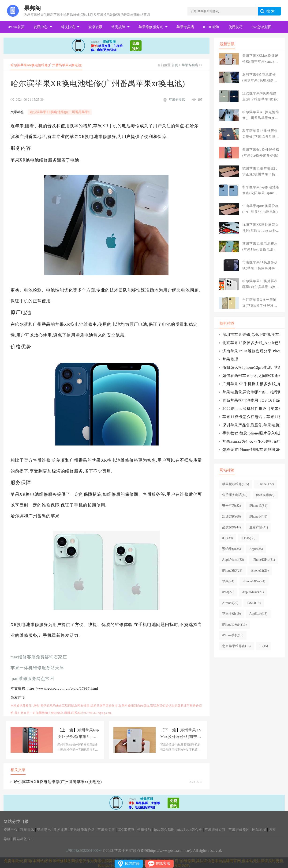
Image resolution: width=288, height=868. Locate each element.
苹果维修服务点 (151, 27)
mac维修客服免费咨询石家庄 (39, 657)
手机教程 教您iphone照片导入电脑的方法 (251, 433)
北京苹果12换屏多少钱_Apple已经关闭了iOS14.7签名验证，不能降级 (251, 343)
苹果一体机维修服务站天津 (37, 668)
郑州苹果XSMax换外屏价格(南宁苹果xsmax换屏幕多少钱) (181, 734)
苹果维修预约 (239, 830)
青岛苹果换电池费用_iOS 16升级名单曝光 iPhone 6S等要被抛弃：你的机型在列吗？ (251, 400)
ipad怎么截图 (262, 27)
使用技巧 (236, 27)
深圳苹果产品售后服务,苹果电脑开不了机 (251, 425)
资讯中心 (41, 27)
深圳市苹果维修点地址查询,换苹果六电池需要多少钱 (251, 335)
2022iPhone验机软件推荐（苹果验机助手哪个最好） (251, 409)
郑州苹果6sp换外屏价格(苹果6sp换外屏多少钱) (78, 734)
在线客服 (163, 863)
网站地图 (259, 830)
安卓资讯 (95, 27)
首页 (175, 65)
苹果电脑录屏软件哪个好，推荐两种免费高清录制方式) (251, 392)
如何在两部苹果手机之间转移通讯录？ (251, 376)
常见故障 (118, 27)
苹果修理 (230, 359)
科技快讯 (68, 27)
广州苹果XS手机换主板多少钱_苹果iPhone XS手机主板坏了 (251, 384)
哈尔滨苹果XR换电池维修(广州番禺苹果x (60, 112)
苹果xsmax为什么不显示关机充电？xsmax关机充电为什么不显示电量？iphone (251, 441)
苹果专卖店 (185, 27)
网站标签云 (22, 839)
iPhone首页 (16, 27)
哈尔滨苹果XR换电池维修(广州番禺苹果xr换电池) (58, 782)
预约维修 (132, 863)
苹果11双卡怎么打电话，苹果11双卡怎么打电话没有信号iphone (251, 417)
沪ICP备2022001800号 (84, 851)
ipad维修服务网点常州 (32, 679)
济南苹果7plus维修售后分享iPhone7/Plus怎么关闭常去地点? (251, 351)
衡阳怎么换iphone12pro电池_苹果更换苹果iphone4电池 (251, 367)
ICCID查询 (211, 27)
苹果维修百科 (215, 830)
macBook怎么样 (190, 830)
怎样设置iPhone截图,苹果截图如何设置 (251, 450)
